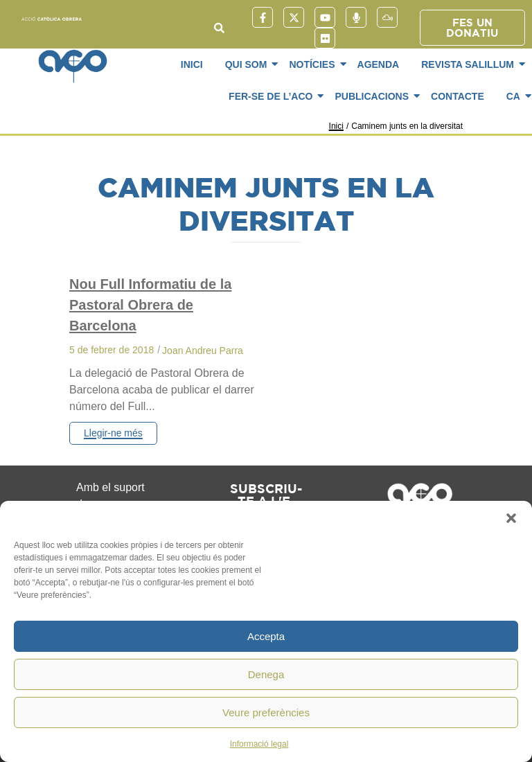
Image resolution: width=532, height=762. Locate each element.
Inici (192, 64)
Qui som (249, 64)
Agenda (379, 64)
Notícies (314, 64)
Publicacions (374, 96)
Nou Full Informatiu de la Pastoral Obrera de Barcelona (150, 305)
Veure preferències (266, 712)
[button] (511, 518)
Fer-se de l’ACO (273, 96)
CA (516, 96)
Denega (266, 674)
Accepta (266, 636)
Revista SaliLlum (470, 64)
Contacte (458, 96)
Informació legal (259, 744)
